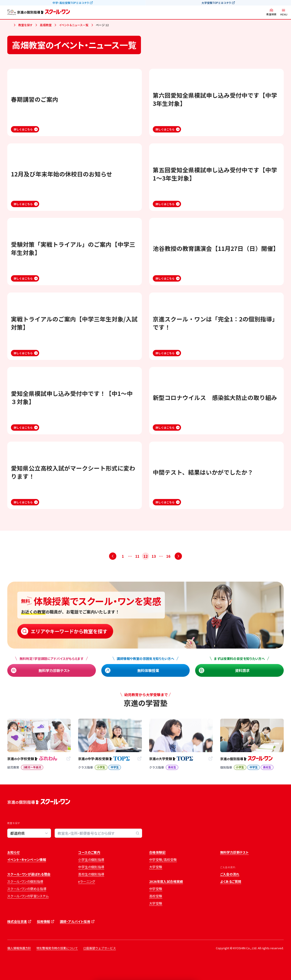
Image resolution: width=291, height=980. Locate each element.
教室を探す (25, 25)
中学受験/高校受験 (163, 860)
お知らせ (14, 852)
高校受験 (156, 896)
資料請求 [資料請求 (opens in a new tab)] (242, 670)
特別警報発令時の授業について (57, 948)
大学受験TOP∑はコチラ (216, 3)
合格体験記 (157, 852)
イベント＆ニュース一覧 (74, 25)
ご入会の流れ (230, 874)
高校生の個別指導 (91, 874)
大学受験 (156, 867)
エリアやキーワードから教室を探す (69, 631)
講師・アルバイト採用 (75, 921)
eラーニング (87, 881)
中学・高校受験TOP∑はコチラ (71, 3)
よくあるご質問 (231, 881)
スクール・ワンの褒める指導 (27, 889)
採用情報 (43, 921)
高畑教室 (46, 25)
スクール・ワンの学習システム (28, 896)
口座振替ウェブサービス (100, 948)
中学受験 (156, 889)
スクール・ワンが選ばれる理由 (29, 874)
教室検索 (271, 14)
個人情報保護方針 (19, 948)
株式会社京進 (17, 921)
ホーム (9, 25)
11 (137, 556)
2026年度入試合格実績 (166, 881)
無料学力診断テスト (54, 670)
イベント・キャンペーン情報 (27, 860)
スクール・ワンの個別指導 (25, 881)
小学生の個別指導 (91, 860)
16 (168, 556)
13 (154, 556)
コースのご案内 (89, 852)
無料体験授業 (148, 670)
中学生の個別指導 (91, 867)
